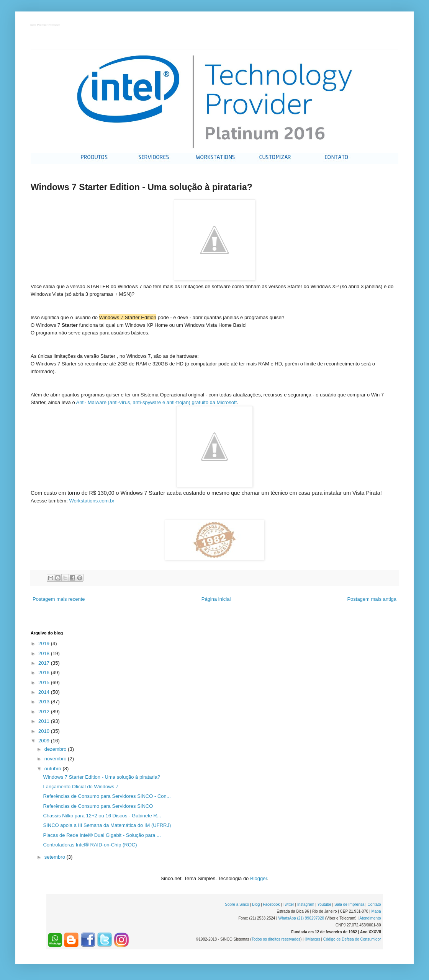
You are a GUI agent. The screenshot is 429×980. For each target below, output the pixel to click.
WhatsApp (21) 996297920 (301, 918)
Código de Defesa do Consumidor (352, 939)
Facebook (271, 904)
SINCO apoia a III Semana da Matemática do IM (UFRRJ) (107, 825)
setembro (56, 857)
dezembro (56, 749)
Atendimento (370, 918)
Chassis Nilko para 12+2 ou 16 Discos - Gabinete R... (102, 816)
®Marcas (312, 939)
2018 (45, 653)
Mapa (376, 911)
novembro (56, 759)
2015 (45, 682)
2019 (45, 643)
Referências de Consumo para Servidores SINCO (98, 806)
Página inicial (216, 599)
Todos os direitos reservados (276, 939)
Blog (256, 904)
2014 (45, 692)
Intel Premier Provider (45, 25)
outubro (54, 769)
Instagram (306, 904)
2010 (45, 731)
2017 (45, 663)
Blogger (259, 878)
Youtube (324, 904)
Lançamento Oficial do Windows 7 (81, 787)
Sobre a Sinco (237, 904)
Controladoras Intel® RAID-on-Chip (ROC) (90, 845)
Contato (374, 904)
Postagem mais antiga (372, 599)
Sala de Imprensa (349, 904)
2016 (45, 673)
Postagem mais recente (59, 599)
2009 (45, 741)
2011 (45, 721)
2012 (45, 712)
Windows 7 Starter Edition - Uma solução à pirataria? (102, 777)
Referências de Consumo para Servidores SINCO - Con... (107, 796)
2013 (45, 702)
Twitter (288, 904)
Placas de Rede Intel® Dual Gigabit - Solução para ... (102, 835)
